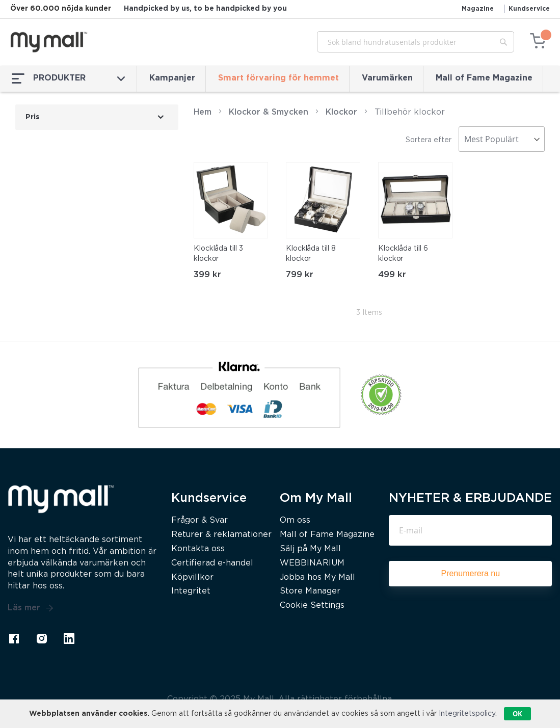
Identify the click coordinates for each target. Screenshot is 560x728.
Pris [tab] (32, 117)
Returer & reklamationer (221, 535)
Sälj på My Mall (310, 549)
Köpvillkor (192, 577)
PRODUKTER (68, 78)
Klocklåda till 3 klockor (218, 254)
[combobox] (416, 42)
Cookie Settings (312, 605)
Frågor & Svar (199, 520)
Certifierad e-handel (212, 563)
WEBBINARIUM (312, 563)
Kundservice (529, 9)
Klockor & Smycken (269, 112)
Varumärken (387, 78)
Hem (203, 112)
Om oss (295, 520)
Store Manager (310, 591)
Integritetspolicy (467, 714)
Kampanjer (172, 78)
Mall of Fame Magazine (484, 78)
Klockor (341, 112)
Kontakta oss (198, 549)
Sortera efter (429, 140)
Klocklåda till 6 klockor (403, 254)
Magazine (478, 9)
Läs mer (31, 608)
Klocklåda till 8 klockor (311, 254)
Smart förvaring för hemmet (278, 78)
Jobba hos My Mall (317, 577)
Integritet (191, 591)
